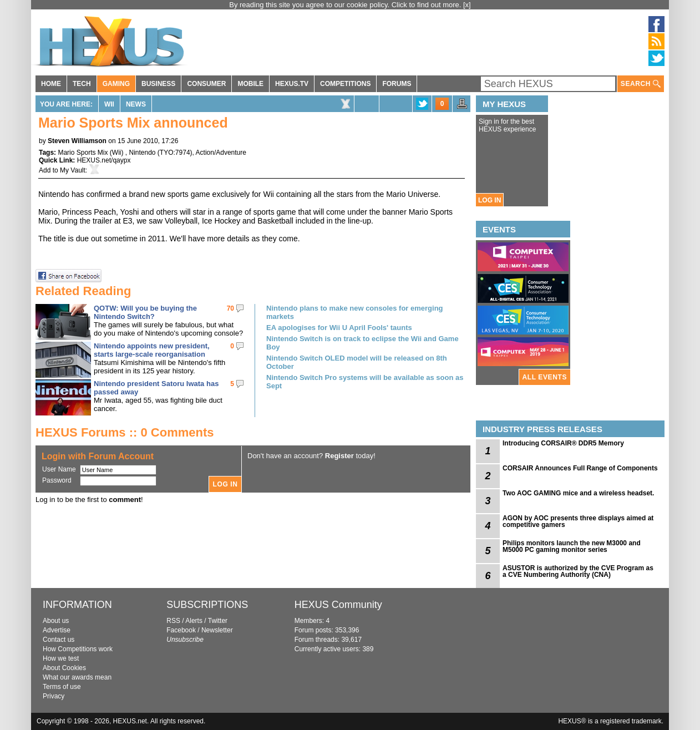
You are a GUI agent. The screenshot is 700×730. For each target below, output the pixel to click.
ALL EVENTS (545, 377)
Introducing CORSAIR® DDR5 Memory (563, 443)
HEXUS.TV (292, 84)
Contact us (59, 640)
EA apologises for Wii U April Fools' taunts (339, 328)
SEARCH (641, 84)
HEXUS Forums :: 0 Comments (125, 432)
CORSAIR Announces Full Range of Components (580, 468)
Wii (109, 104)
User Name (59, 469)
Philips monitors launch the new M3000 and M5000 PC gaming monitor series (572, 546)
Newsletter (217, 630)
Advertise (57, 630)
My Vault (73, 170)
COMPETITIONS (345, 84)
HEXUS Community (338, 605)
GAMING (116, 84)
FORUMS (397, 84)
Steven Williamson (77, 141)
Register (339, 456)
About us (56, 621)
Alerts (194, 621)
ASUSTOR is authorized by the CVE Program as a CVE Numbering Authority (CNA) (578, 571)
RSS (173, 621)
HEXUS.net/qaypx (104, 160)
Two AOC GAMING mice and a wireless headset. (578, 493)
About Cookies (64, 668)
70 (230, 308)
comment (125, 500)
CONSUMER (206, 84)
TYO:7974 (175, 153)
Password (57, 480)
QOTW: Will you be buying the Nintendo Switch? (145, 312)
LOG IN (490, 200)
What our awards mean (77, 677)
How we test (61, 658)
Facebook (181, 630)
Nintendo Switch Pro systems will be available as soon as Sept (365, 382)
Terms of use (62, 687)
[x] (467, 5)
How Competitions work (78, 649)
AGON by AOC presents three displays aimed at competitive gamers (578, 521)
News (136, 104)
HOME (51, 84)
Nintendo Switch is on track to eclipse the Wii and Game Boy (362, 343)
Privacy (54, 696)
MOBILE (250, 84)
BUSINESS (158, 84)
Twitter (218, 621)
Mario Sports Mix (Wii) (91, 153)
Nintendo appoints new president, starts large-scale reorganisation (152, 350)
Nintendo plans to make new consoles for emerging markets (355, 312)
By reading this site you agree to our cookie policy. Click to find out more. (346, 5)
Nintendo (142, 153)
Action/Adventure (221, 153)
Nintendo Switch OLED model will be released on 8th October (357, 362)
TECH (82, 84)
